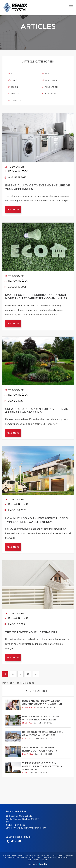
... (20, 674)
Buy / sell (15, 80)
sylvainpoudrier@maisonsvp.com (29, 828)
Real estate (50, 80)
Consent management (38, 860)
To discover (50, 94)
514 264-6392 (18, 825)
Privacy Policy (49, 858)
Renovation (50, 87)
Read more (13, 210)
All (11, 74)
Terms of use (63, 858)
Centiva (44, 864)
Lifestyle (15, 100)
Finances (14, 94)
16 (28, 674)
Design (13, 87)
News (47, 74)
